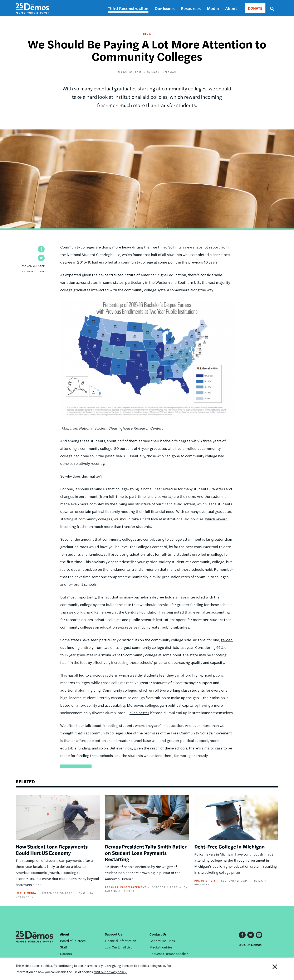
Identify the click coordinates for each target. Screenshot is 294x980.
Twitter (251, 935)
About (231, 8)
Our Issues (165, 8)
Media (213, 8)
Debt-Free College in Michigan (230, 846)
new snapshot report (202, 247)
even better (139, 713)
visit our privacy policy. (112, 972)
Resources (191, 8)
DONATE (255, 8)
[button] (41, 249)
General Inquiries (162, 941)
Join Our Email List (118, 947)
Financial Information (121, 941)
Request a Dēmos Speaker (169, 954)
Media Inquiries (161, 947)
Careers (66, 954)
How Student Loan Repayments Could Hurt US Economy (52, 849)
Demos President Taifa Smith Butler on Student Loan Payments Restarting (146, 853)
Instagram (259, 935)
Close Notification (270, 969)
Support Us (114, 934)
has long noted (172, 612)
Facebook (242, 935)
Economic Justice (33, 266)
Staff (63, 947)
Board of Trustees (73, 941)
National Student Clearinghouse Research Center (120, 428)
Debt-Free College (33, 271)
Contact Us (158, 934)
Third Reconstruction (128, 8)
